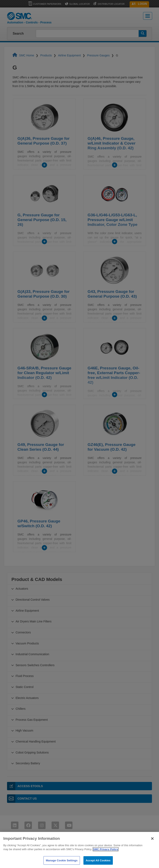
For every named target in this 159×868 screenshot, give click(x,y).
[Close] (152, 843)
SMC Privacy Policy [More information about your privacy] (106, 854)
